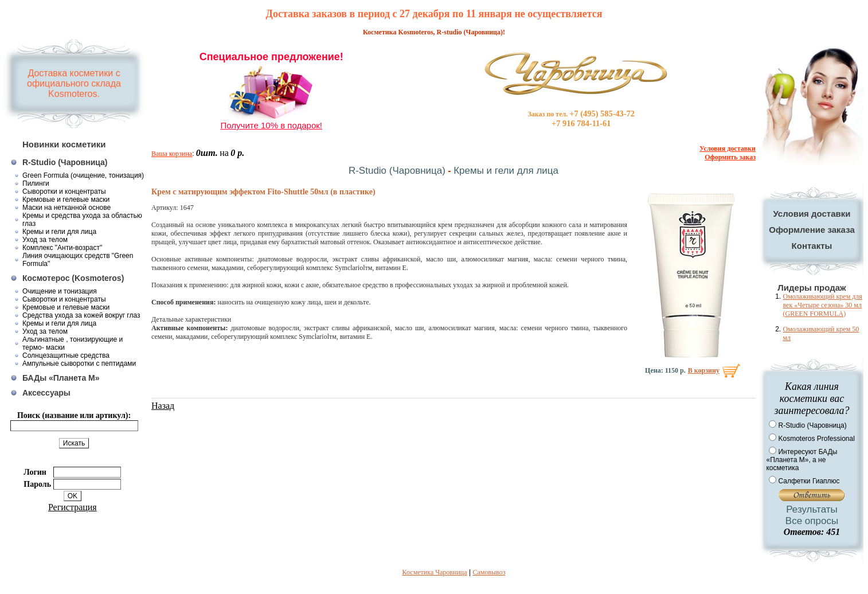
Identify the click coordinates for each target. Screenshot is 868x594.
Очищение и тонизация (60, 291)
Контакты (812, 246)
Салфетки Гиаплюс (809, 481)
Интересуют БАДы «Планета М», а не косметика (801, 460)
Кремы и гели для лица (59, 232)
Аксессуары (46, 393)
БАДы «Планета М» (61, 378)
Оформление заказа (812, 230)
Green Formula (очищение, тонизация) (83, 175)
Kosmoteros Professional (816, 439)
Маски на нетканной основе (67, 208)
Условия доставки (812, 214)
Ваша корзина (172, 154)
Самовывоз (489, 572)
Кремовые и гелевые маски (66, 200)
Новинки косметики (64, 144)
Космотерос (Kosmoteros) (73, 278)
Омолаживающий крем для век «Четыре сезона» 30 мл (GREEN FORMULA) (822, 305)
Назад (163, 406)
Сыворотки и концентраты (64, 192)
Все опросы (812, 521)
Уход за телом (45, 240)
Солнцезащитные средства (66, 355)
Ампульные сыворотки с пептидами (79, 364)
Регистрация (73, 507)
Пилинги (36, 183)
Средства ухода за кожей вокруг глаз (81, 315)
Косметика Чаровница (435, 572)
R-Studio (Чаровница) (65, 162)
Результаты (812, 509)
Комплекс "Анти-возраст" (62, 248)
